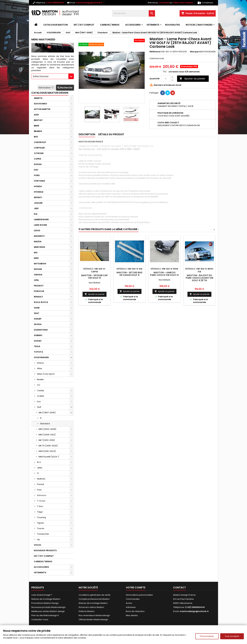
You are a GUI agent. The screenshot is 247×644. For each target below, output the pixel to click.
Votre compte (136, 587)
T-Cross (41, 501)
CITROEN (39, 153)
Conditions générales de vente (95, 595)
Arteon (40, 363)
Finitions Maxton (87, 611)
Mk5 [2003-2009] (47, 429)
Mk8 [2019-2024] (47, 451)
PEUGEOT (39, 286)
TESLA (37, 346)
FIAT (36, 170)
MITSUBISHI (40, 264)
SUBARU (38, 335)
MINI (36, 258)
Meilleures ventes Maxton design (48, 611)
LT (38, 473)
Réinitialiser (46, 88)
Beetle (40, 379)
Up (38, 539)
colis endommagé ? (42, 595)
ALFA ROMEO (40, 104)
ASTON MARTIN (42, 109)
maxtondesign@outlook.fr (89, 3)
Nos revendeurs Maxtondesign (94, 615)
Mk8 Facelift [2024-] (49, 457)
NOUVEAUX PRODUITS (45, 550)
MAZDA (38, 242)
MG (36, 253)
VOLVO (37, 545)
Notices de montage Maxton (46, 599)
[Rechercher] (134, 13)
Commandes (133, 599)
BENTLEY (38, 120)
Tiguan (40, 523)
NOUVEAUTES (172, 25)
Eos (39, 402)
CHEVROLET (40, 142)
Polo (39, 490)
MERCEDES (40, 247)
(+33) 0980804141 (55, 3)
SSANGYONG (41, 330)
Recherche (65, 88)
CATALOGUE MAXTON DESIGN (50, 93)
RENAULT (39, 297)
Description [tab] (87, 134)
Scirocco (42, 495)
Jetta (40, 468)
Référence (155, 52)
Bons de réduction (135, 611)
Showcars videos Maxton (91, 607)
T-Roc (40, 506)
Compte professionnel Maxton (94, 599)
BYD (36, 137)
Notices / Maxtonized (199, 25)
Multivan (41, 479)
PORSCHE (39, 291)
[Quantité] (166, 79)
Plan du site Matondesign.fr (45, 615)
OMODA (38, 275)
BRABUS (38, 131)
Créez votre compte (183, 3)
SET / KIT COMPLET (84, 25)
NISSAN (38, 269)
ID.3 (39, 462)
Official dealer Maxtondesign (93, 619)
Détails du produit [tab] (111, 134)
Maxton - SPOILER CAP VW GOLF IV (95, 277)
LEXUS (37, 231)
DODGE (38, 164)
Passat (40, 484)
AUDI (36, 115)
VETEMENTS (153, 25)
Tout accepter (232, 636)
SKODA (38, 324)
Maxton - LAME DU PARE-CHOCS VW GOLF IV (164, 274)
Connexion (164, 3)
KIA (36, 214)
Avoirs (129, 603)
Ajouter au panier (192, 79)
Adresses (131, 607)
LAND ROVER (40, 225)
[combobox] (53, 76)
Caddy (40, 390)
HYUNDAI (39, 192)
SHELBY (38, 319)
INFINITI (38, 197)
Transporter (43, 534)
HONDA (38, 186)
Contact (180, 587)
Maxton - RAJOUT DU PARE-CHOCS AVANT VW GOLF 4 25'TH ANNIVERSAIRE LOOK (200, 279)
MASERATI (39, 236)
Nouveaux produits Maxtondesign (48, 607)
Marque (194, 52)
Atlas (40, 368)
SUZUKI (38, 341)
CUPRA (37, 159)
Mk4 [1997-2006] (47, 413)
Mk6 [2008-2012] (47, 435)
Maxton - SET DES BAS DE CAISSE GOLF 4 (129, 274)
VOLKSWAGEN (41, 357)
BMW (36, 126)
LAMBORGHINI (41, 219)
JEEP (36, 208)
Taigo (40, 512)
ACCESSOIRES (133, 25)
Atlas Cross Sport (46, 374)
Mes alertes (132, 615)
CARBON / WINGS (110, 25)
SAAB (37, 308)
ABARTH (38, 98)
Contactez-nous (40, 619)
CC (39, 385)
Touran (41, 528)
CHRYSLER (39, 148)
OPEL (36, 280)
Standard (45, 424)
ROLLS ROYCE (41, 302)
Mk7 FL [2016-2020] (48, 446)
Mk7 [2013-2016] (47, 440)
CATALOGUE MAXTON (56, 25)
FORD (37, 175)
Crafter (41, 396)
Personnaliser (207, 636)
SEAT (37, 313)
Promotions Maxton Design (45, 603)
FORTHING (39, 181)
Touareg (41, 517)
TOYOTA (38, 352)
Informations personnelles (139, 595)
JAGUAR (38, 203)
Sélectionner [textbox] (41, 76)
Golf (39, 407)
